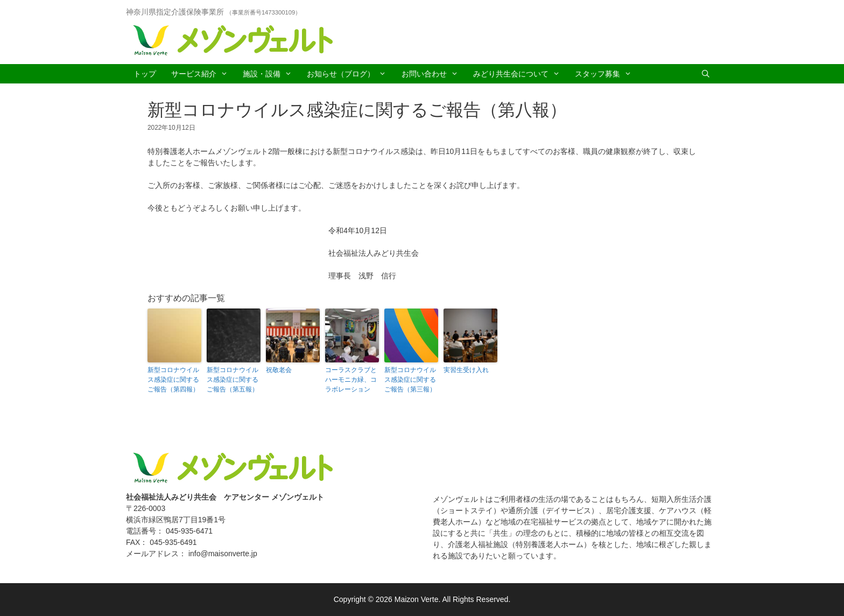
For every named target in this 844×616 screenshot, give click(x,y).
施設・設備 (271, 74)
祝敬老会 (279, 370)
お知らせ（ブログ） (350, 74)
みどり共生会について (520, 74)
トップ (145, 74)
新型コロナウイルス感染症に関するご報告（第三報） (410, 380)
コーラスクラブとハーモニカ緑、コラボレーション (351, 380)
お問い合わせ (434, 74)
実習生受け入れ (466, 370)
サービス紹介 (203, 74)
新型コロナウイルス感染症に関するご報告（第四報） (173, 380)
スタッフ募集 (607, 74)
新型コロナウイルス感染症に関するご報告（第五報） (233, 380)
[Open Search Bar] (706, 74)
